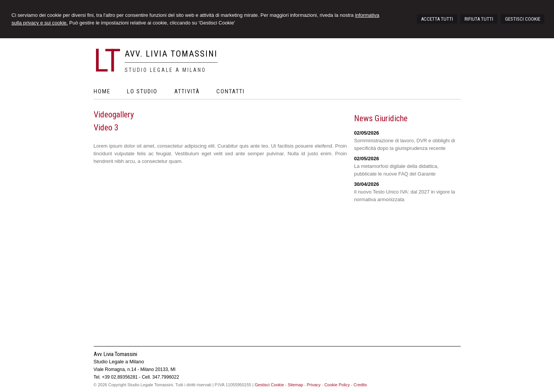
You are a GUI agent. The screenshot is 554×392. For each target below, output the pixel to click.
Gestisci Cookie (269, 385)
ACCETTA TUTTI (437, 19)
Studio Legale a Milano (165, 70)
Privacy (314, 385)
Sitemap (295, 385)
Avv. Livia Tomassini (171, 54)
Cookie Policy (337, 385)
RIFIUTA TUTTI (479, 19)
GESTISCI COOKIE (523, 19)
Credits (360, 385)
